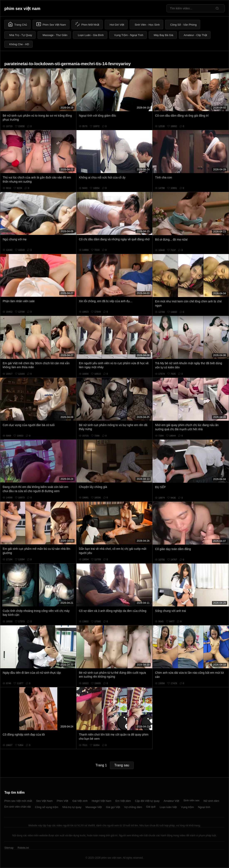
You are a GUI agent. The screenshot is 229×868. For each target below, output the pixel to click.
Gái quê (151, 807)
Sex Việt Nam (44, 801)
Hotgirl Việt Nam (101, 801)
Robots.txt (23, 848)
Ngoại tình (204, 807)
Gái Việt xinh (80, 801)
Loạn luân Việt (168, 807)
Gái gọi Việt (113, 807)
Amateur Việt (172, 801)
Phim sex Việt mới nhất (18, 801)
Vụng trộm (187, 807)
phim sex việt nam (22, 9)
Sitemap (9, 848)
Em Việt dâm (123, 801)
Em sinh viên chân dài (18, 807)
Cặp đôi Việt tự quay (147, 801)
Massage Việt (94, 807)
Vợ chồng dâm (133, 807)
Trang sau (122, 765)
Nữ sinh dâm (211, 801)
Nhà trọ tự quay (72, 807)
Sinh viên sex (191, 800)
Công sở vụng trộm (47, 807)
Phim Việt (62, 801)
